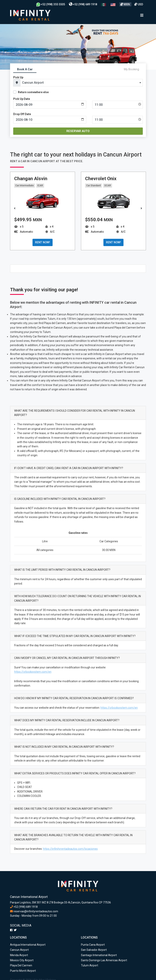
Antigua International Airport (28, 945)
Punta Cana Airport (93, 945)
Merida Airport (19, 955)
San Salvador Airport (94, 950)
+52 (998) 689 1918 (83, 4)
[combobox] (82, 83)
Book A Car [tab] (25, 69)
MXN (125, 4)
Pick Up (18, 77)
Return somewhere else (33, 92)
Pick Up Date (22, 99)
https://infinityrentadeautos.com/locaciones (70, 849)
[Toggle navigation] (142, 15)
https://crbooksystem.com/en (33, 672)
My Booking (131, 69)
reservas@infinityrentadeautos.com (34, 911)
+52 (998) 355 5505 (51, 4)
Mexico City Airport (22, 960)
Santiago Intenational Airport (99, 955)
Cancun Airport (19, 950)
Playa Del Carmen (21, 965)
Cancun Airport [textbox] (33, 83)
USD (139, 4)
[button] (141, 209)
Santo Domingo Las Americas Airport (104, 960)
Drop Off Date (22, 114)
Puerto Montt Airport (23, 971)
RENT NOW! (43, 242)
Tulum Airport (90, 965)
